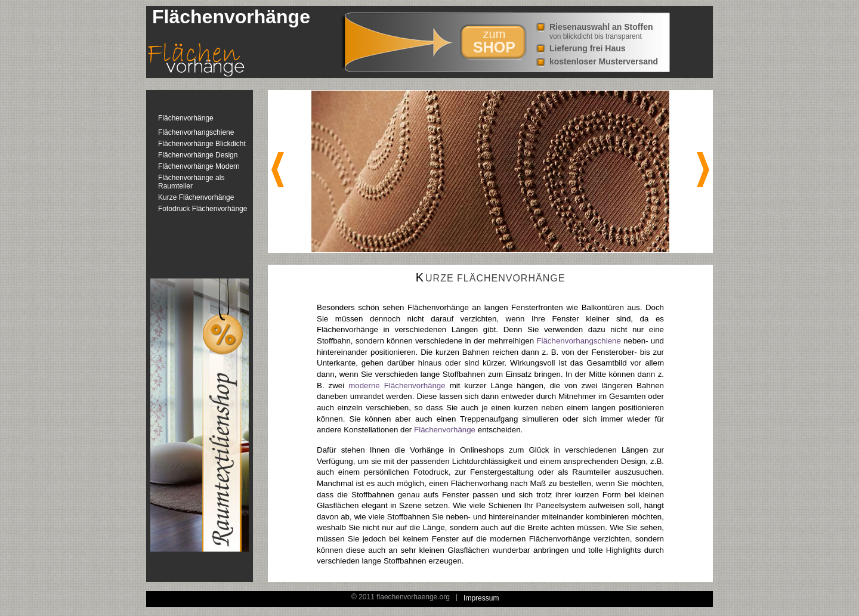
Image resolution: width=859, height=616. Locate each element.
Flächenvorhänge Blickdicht (202, 144)
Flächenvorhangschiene (196, 132)
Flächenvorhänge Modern (199, 166)
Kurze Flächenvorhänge (196, 197)
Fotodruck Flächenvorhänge (203, 209)
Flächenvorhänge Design (198, 155)
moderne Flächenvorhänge (397, 386)
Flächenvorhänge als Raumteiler (191, 182)
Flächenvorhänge (186, 118)
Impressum (481, 598)
